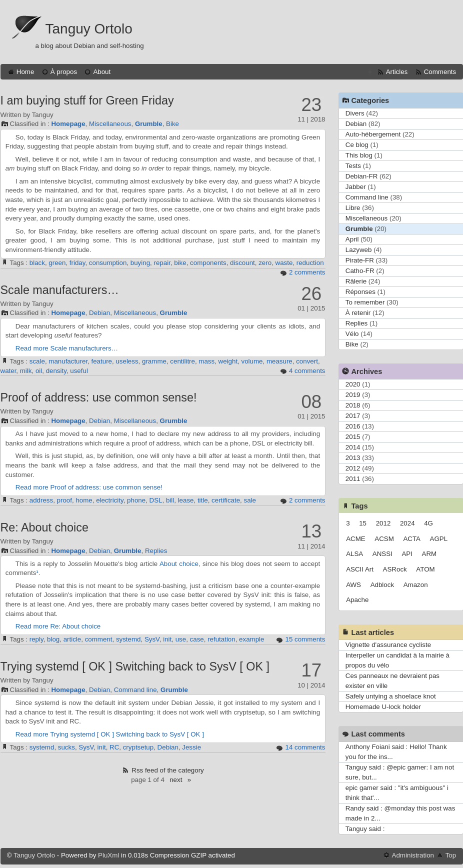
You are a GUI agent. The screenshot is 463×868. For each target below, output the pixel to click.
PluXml (108, 855)
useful (79, 371)
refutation (221, 639)
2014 (353, 447)
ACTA (412, 539)
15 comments (305, 639)
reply (36, 639)
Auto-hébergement (373, 134)
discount (242, 263)
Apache (357, 600)
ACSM (384, 539)
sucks (66, 747)
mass (206, 361)
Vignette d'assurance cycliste (388, 645)
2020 (353, 384)
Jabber (356, 187)
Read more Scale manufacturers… (67, 348)
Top (451, 855)
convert (307, 361)
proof (64, 500)
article (72, 639)
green (57, 263)
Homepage (68, 124)
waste (284, 263)
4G (428, 523)
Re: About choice (44, 527)
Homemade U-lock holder (383, 707)
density (56, 371)
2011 (353, 479)
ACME (356, 539)
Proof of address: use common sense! (99, 397)
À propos (64, 72)
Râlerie (356, 281)
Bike (172, 124)
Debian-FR (361, 176)
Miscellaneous (110, 124)
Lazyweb (359, 250)
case (197, 639)
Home (25, 72)
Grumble (149, 124)
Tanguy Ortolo (89, 29)
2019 (353, 395)
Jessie (191, 747)
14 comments (305, 747)
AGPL (439, 539)
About (102, 72)
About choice (179, 564)
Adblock (382, 585)
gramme (154, 361)
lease (186, 500)
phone (136, 500)
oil (39, 371)
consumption (108, 263)
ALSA (354, 554)
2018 (353, 405)
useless (127, 361)
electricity (110, 500)
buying (140, 263)
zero (265, 263)
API (407, 554)
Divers (355, 113)
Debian (99, 313)
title (203, 500)
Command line (135, 690)
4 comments (307, 371)
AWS (353, 585)
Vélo (352, 334)
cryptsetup (138, 747)
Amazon (416, 585)
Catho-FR (360, 271)
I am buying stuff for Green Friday (87, 100)
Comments (440, 72)
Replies (156, 551)
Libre (353, 208)
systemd (128, 639)
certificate (226, 500)
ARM (429, 554)
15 (363, 523)
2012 (353, 468)
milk (26, 371)
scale (37, 361)
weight (228, 361)
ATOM (425, 569)
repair (162, 263)
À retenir (358, 313)
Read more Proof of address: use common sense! (89, 487)
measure (279, 361)
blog (53, 639)
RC (114, 747)
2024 (407, 523)
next (176, 780)
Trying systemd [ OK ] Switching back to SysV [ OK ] (135, 666)
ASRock (395, 569)
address (41, 500)
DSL (156, 500)
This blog (359, 155)
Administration (413, 855)
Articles (397, 72)
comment (99, 639)
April (352, 239)
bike (180, 263)
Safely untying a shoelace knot (391, 696)
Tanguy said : (365, 829)
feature (102, 361)
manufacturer (68, 361)
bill (170, 500)
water (8, 371)
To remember (365, 302)
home (84, 500)
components (208, 263)
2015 (353, 437)
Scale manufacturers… (60, 290)
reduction (310, 263)
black (37, 263)
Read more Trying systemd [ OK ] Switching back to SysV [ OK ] (110, 734)
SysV (152, 639)
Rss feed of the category (167, 770)
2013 (353, 458)
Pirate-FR (360, 260)
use (181, 639)
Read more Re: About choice (58, 626)
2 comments (307, 272)
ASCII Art (360, 569)
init (167, 639)
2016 (353, 426)
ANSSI (382, 554)
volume (252, 361)
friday (77, 263)
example (251, 639)
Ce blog (357, 145)
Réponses (360, 292)
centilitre (182, 361)
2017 (353, 416)
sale (250, 500)
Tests (353, 166)
